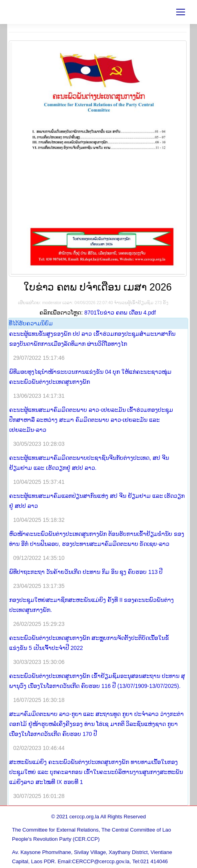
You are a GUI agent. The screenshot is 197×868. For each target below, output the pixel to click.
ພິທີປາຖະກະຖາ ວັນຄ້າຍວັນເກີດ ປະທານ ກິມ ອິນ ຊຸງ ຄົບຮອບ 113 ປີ (86, 572)
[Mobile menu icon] (181, 12)
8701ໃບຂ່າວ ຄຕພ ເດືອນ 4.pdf (120, 313)
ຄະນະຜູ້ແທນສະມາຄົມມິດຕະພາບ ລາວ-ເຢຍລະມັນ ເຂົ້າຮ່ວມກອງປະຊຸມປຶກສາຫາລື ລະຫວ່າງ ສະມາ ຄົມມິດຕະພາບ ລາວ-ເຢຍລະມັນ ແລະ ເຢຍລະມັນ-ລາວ (91, 420)
